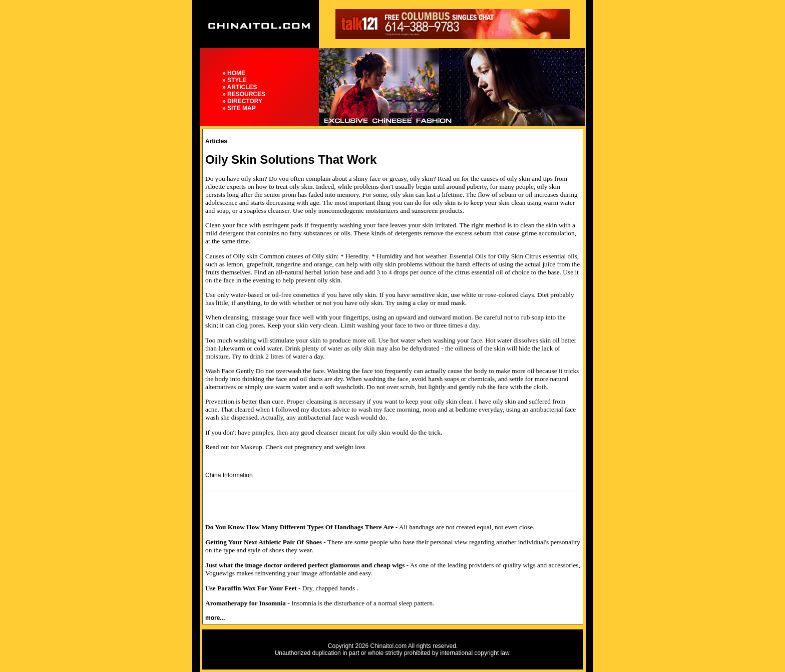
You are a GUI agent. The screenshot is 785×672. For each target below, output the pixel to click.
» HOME (234, 73)
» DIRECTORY (242, 101)
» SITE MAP (239, 108)
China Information (229, 475)
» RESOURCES (244, 94)
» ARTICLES (240, 87)
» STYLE (235, 80)
